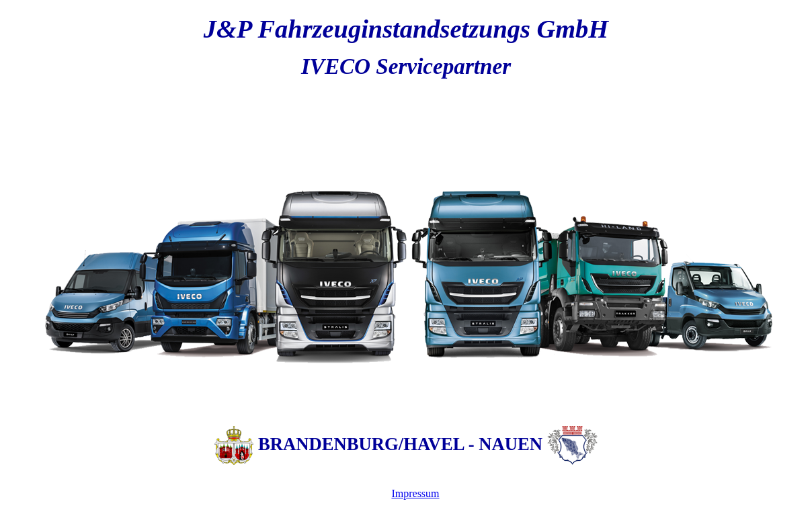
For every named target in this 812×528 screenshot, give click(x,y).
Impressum (415, 493)
